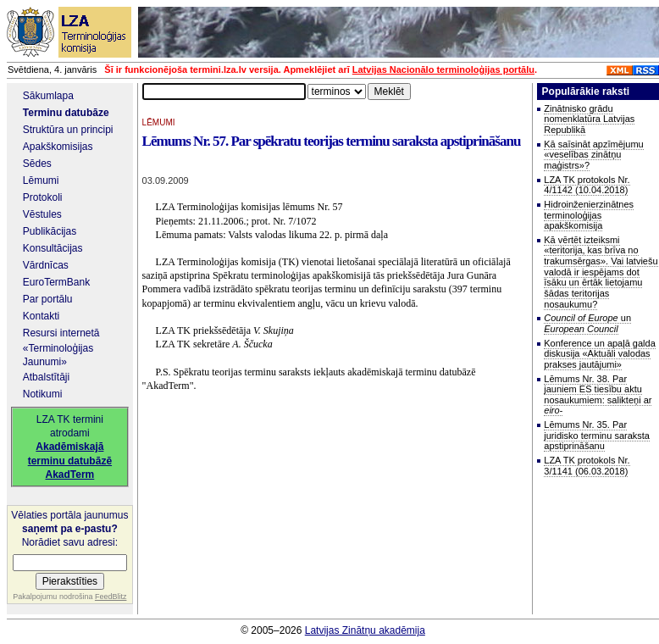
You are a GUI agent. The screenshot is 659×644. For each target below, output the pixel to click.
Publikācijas (50, 231)
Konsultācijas (53, 248)
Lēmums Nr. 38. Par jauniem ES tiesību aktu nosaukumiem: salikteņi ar (598, 395)
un (587, 323)
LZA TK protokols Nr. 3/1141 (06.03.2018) (587, 466)
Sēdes (37, 164)
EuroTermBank (56, 282)
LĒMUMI (159, 122)
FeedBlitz (111, 597)
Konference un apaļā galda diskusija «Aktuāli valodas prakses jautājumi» (600, 354)
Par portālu (48, 299)
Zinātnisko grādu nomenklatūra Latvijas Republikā (589, 119)
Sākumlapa (48, 96)
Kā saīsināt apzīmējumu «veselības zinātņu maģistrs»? (593, 155)
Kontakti (41, 316)
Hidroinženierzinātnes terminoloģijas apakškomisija (589, 215)
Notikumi (43, 394)
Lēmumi (41, 180)
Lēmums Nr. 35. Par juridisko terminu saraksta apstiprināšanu (597, 435)
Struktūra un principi (68, 130)
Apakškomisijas (58, 147)
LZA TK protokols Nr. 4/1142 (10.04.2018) (587, 185)
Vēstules (42, 214)
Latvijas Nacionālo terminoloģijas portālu (443, 69)
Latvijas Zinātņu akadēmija (365, 630)
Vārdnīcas (46, 265)
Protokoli (43, 197)
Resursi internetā (61, 333)
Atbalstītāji (46, 377)
